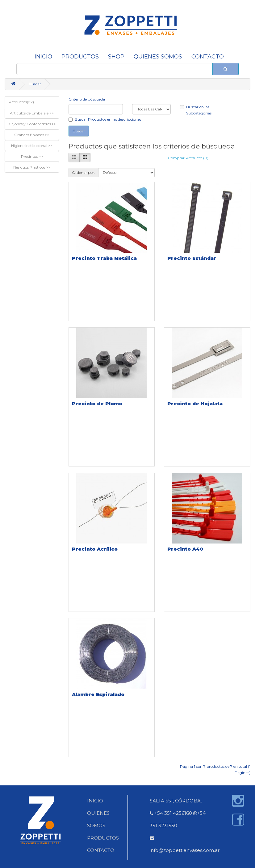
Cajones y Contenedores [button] (30, 124)
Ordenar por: (84, 172)
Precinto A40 (185, 549)
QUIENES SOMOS (158, 57)
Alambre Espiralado (98, 694)
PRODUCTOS (103, 838)
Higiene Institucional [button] (30, 146)
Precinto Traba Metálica (104, 258)
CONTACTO (208, 57)
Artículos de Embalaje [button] (30, 113)
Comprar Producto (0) (188, 158)
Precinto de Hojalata (195, 404)
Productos (80, 57)
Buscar (35, 84)
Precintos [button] (30, 156)
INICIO (43, 57)
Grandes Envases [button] (30, 135)
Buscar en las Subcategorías (196, 110)
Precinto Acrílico (95, 549)
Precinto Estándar (192, 258)
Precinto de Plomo (97, 404)
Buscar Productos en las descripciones (105, 119)
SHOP (116, 57)
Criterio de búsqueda (87, 99)
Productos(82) (21, 102)
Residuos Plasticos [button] (30, 167)
